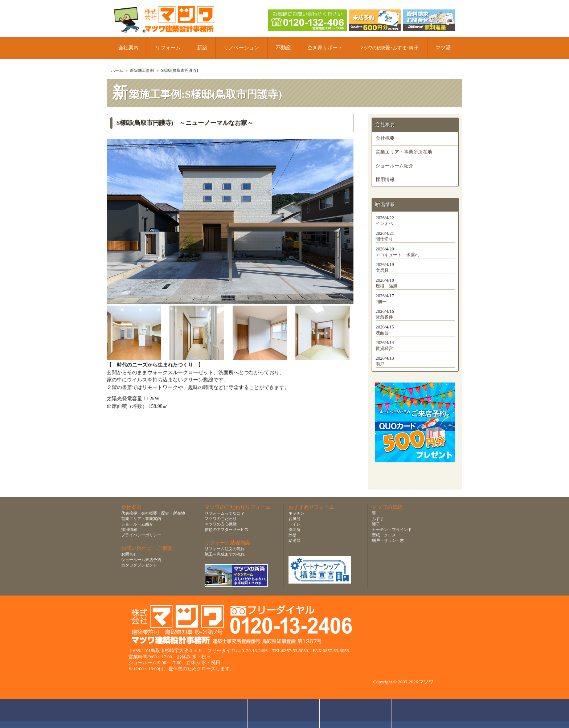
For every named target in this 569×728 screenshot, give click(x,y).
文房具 (382, 270)
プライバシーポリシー (141, 535)
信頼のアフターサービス (227, 529)
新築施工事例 (142, 70)
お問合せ (129, 554)
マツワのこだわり (221, 519)
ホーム (117, 70)
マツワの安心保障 (221, 524)
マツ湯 (443, 48)
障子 (376, 524)
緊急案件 (384, 317)
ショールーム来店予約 (141, 560)
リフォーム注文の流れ (225, 549)
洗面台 (382, 333)
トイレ (294, 524)
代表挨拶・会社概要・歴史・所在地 (153, 513)
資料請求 (356, 713)
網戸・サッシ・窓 (388, 540)
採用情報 (385, 180)
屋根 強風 (386, 286)
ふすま (378, 519)
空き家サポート (325, 48)
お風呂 (294, 519)
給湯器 (294, 540)
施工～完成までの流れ (225, 554)
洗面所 (294, 529)
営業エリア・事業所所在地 (404, 152)
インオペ (384, 224)
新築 (202, 48)
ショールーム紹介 (394, 166)
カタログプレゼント (139, 565)
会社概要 (385, 138)
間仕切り (384, 239)
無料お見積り (284, 713)
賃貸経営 (384, 348)
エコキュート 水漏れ (397, 255)
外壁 (292, 535)
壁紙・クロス (384, 535)
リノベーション (241, 48)
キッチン (296, 513)
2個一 (381, 302)
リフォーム (168, 48)
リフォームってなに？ (225, 513)
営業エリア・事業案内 (141, 519)
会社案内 (128, 48)
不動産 (283, 48)
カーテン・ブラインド (392, 529)
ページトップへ (430, 713)
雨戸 (380, 364)
